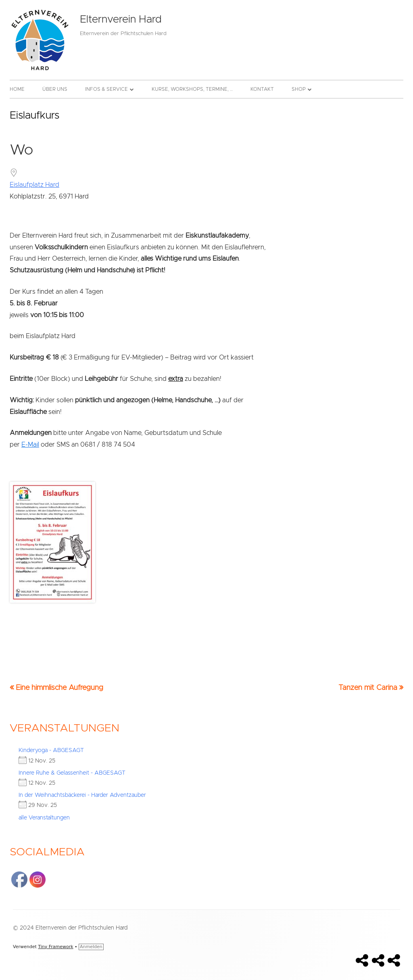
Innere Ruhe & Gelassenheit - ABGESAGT (72, 773)
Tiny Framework (55, 947)
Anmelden (91, 947)
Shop (299, 89)
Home (17, 89)
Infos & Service (106, 89)
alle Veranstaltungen (44, 818)
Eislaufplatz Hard (34, 185)
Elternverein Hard (121, 19)
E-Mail (30, 445)
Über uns (55, 89)
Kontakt (262, 89)
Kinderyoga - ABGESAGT (51, 750)
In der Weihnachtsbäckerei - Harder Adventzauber (82, 795)
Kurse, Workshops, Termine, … (192, 89)
